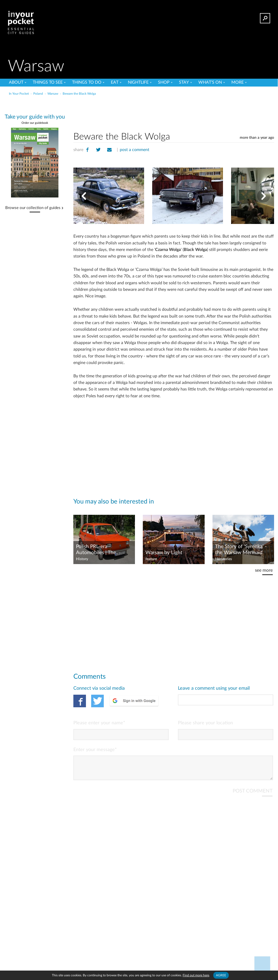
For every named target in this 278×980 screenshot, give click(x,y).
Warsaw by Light (164, 553)
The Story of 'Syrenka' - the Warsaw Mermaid (241, 550)
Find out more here (196, 975)
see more (264, 570)
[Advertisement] (174, 113)
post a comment (135, 150)
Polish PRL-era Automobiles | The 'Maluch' (96, 550)
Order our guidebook (35, 123)
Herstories (224, 559)
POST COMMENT (253, 795)
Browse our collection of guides (33, 208)
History (82, 559)
